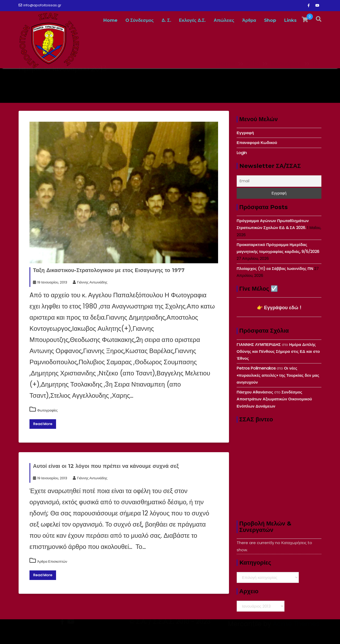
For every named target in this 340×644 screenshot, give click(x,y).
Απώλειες (224, 20)
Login (242, 153)
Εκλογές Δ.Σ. (192, 20)
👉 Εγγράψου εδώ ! (279, 308)
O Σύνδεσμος (140, 20)
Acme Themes (296, 635)
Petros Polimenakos (256, 368)
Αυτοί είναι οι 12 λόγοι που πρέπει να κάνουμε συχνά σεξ (106, 466)
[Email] (279, 181)
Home (110, 20)
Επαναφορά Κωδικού (257, 143)
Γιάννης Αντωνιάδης (90, 282)
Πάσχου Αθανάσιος (255, 392)
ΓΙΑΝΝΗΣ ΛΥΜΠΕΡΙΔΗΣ (259, 344)
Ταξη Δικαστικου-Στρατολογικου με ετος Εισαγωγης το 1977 (109, 270)
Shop (270, 20)
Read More (43, 424)
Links (290, 20)
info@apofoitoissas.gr (40, 5)
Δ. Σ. (166, 20)
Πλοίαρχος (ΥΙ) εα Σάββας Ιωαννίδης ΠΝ (275, 268)
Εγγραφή (245, 133)
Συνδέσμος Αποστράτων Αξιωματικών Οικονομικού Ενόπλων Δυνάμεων (274, 399)
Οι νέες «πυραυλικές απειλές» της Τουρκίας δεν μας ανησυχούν (278, 375)
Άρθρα (249, 20)
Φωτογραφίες (47, 410)
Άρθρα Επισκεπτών (52, 562)
